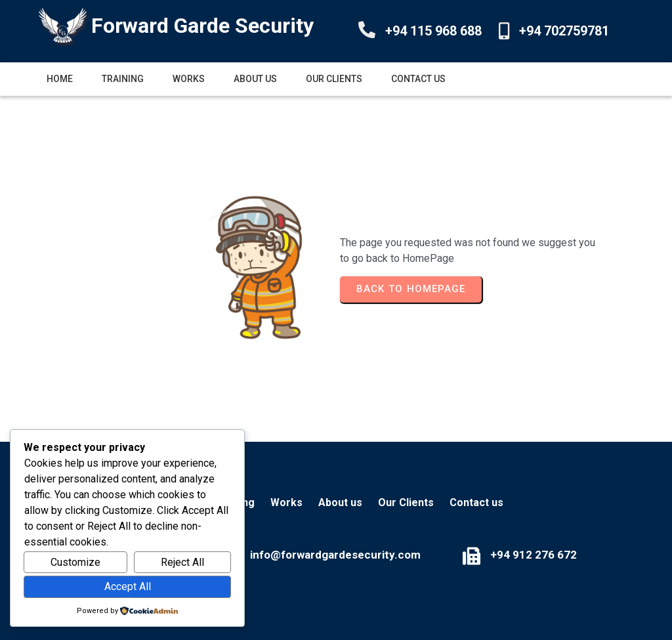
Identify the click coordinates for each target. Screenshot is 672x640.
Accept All (128, 587)
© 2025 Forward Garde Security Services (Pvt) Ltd (336, 613)
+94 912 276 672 (438, 534)
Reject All (182, 562)
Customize (75, 562)
